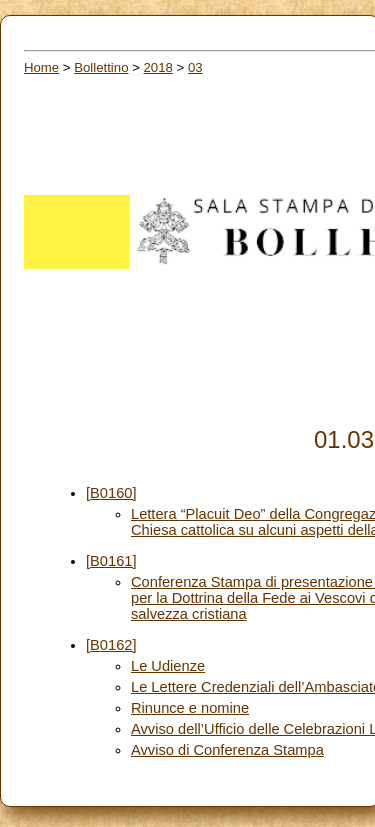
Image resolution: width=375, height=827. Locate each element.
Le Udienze (168, 666)
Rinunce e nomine (190, 708)
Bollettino (101, 67)
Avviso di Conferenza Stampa (227, 750)
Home (41, 67)
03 (195, 67)
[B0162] (111, 645)
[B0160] (111, 493)
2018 (158, 67)
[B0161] (111, 561)
